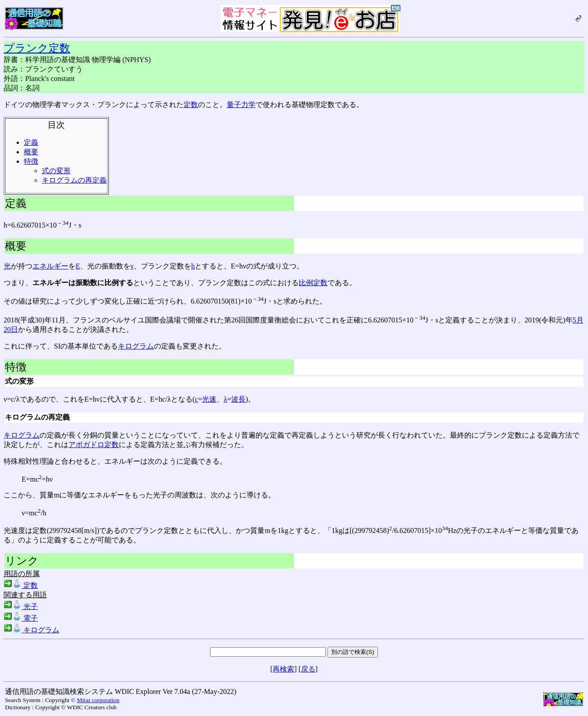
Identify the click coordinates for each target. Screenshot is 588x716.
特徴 (31, 161)
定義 (31, 142)
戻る (308, 669)
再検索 (283, 669)
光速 (209, 399)
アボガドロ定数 (94, 445)
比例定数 (313, 283)
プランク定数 (37, 48)
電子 (21, 618)
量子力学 (241, 105)
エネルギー (50, 266)
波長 (238, 399)
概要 (31, 152)
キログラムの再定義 (74, 180)
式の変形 (56, 171)
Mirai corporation (98, 700)
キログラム (136, 346)
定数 (191, 105)
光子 (21, 606)
